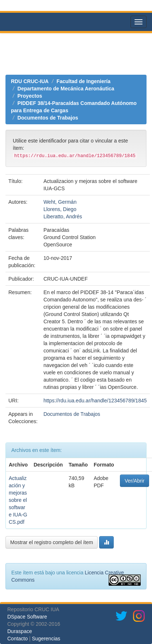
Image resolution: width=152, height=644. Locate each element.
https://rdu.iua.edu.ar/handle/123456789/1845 (95, 401)
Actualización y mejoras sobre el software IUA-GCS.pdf (18, 500)
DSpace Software (27, 617)
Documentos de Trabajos (48, 118)
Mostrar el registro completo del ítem (52, 542)
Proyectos (30, 96)
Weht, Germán (60, 202)
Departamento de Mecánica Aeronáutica (66, 89)
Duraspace (20, 631)
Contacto (17, 639)
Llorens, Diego (60, 209)
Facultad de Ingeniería (83, 81)
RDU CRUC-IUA (30, 81)
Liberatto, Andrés (63, 216)
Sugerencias (46, 639)
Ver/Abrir (135, 481)
